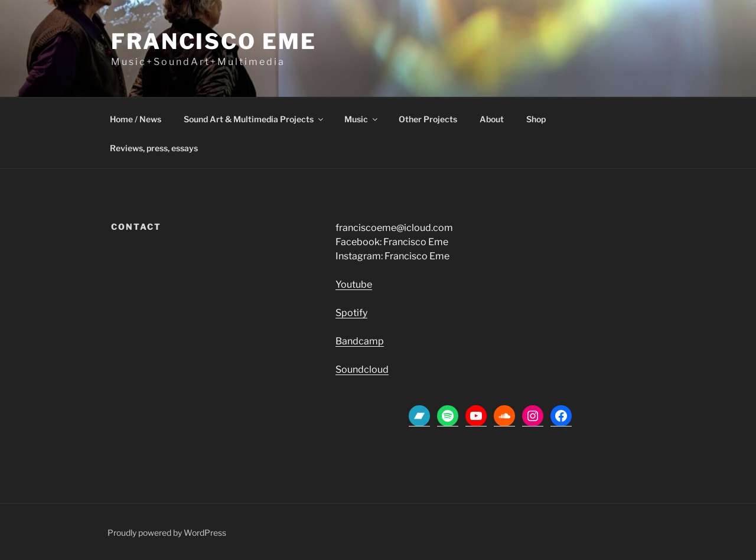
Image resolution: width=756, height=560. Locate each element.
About (492, 119)
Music (362, 119)
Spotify (351, 313)
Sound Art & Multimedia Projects (254, 119)
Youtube (354, 284)
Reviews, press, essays (154, 148)
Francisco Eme (214, 41)
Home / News (136, 119)
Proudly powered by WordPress (167, 533)
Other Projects (428, 119)
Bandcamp (360, 341)
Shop (536, 119)
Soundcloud (362, 369)
